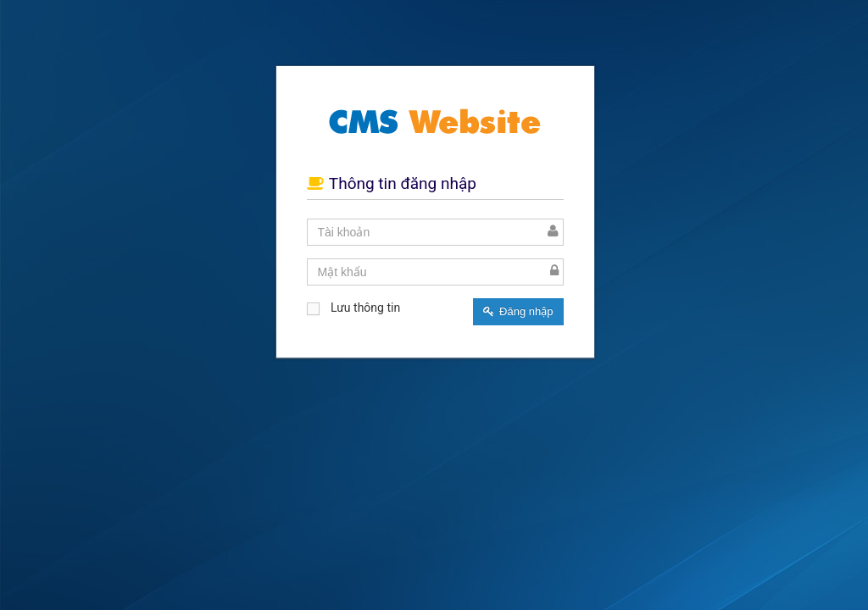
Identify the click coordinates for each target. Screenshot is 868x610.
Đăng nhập (518, 311)
